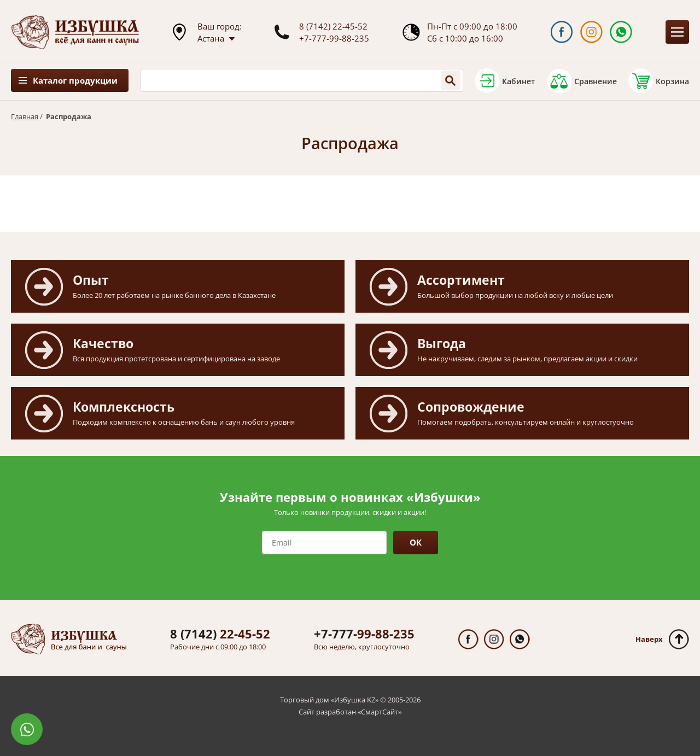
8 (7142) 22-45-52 (333, 26)
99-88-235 (364, 634)
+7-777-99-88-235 (334, 38)
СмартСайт (380, 712)
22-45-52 (220, 634)
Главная (25, 116)
